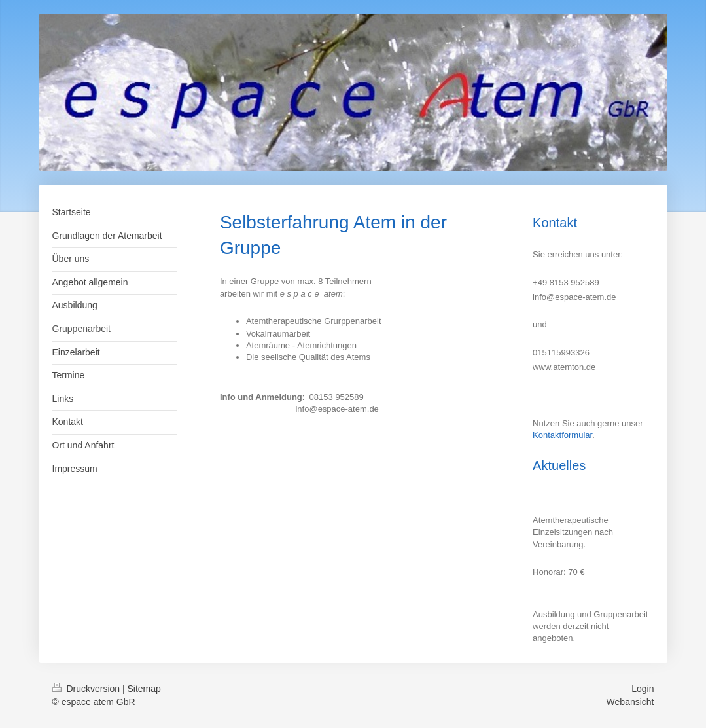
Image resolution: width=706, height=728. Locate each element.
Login (643, 689)
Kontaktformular (562, 435)
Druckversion (87, 689)
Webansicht (630, 702)
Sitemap (144, 689)
